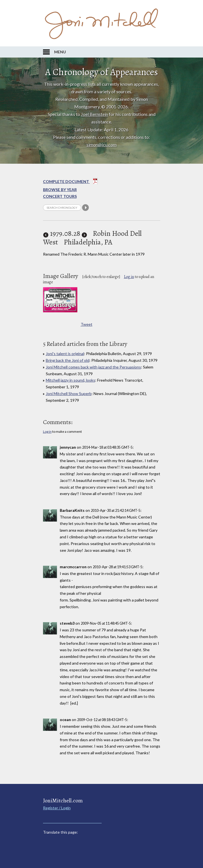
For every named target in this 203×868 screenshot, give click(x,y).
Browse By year (60, 190)
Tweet (87, 324)
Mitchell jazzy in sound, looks (71, 380)
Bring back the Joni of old (68, 360)
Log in (129, 277)
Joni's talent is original (65, 354)
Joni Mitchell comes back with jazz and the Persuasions (93, 367)
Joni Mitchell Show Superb (69, 393)
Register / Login (57, 808)
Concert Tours (60, 196)
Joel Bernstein (95, 114)
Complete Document (71, 182)
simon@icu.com (102, 145)
